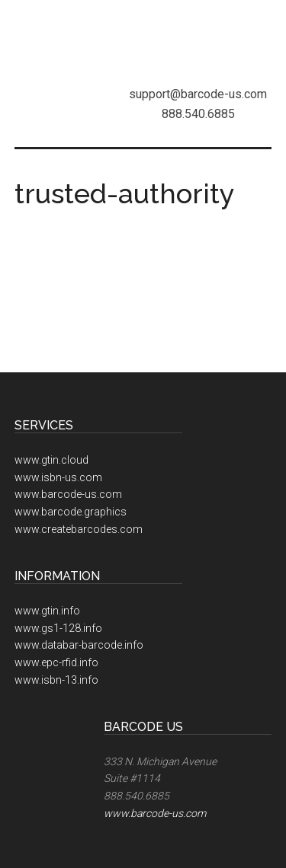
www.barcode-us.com (68, 494)
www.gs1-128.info (58, 628)
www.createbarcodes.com (79, 529)
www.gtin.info (47, 611)
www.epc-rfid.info (56, 662)
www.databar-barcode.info (79, 645)
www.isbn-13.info (56, 680)
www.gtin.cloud (51, 460)
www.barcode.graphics (71, 512)
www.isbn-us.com (58, 477)
